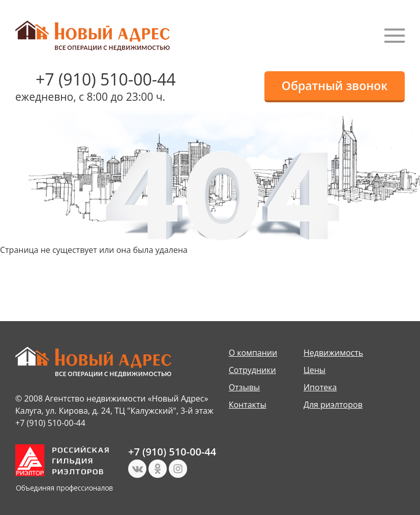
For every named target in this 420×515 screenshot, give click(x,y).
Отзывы (244, 387)
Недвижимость (333, 353)
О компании (253, 353)
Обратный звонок (335, 85)
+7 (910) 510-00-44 (106, 79)
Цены (314, 370)
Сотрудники (252, 370)
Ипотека (320, 387)
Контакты (248, 405)
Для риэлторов (333, 405)
